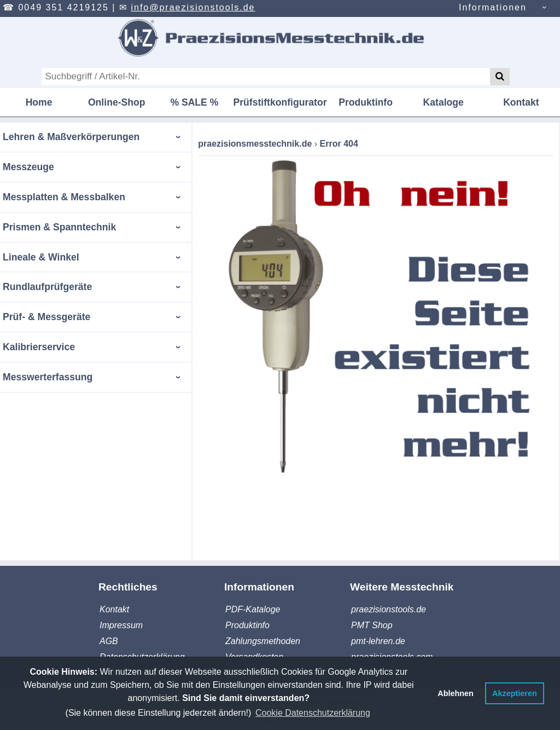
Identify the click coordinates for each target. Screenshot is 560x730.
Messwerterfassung (48, 377)
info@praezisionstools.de (193, 7)
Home (39, 102)
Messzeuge (28, 167)
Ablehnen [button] (456, 693)
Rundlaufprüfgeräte (47, 287)
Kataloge (444, 102)
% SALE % (194, 102)
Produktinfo (366, 102)
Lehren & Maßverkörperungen (71, 137)
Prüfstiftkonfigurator (280, 102)
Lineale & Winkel (41, 257)
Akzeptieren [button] (515, 693)
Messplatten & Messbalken (64, 197)
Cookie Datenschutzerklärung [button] (313, 713)
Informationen (493, 7)
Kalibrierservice (39, 347)
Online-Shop (117, 102)
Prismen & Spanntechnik (59, 227)
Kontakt (521, 102)
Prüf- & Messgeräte (46, 317)
